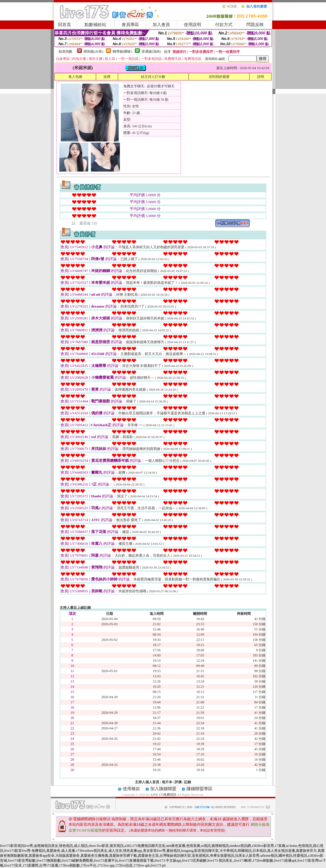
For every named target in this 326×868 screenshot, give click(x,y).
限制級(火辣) (94, 52)
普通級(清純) (151, 52)
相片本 (167, 782)
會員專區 (130, 25)
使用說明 (193, 25)
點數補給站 (95, 25)
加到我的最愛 (219, 77)
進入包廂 (75, 77)
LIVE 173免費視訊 (164, 795)
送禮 (107, 77)
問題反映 (255, 25)
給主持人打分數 (153, 77)
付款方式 (224, 25)
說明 (261, 77)
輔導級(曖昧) (122, 52)
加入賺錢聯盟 (163, 789)
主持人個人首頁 (147, 782)
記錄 (188, 782)
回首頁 (64, 25)
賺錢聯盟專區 (199, 789)
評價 (178, 782)
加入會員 (161, 25)
